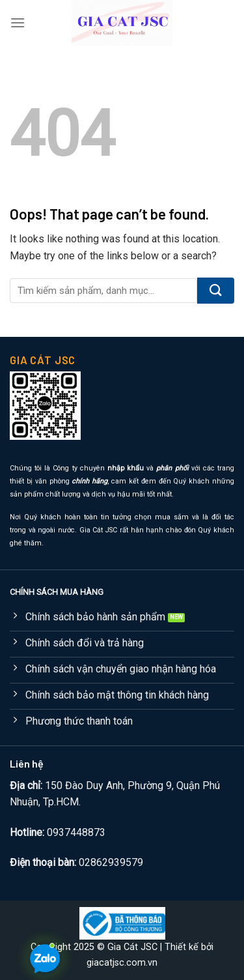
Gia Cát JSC (132, 947)
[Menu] (18, 22)
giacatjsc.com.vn (122, 963)
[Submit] (216, 291)
